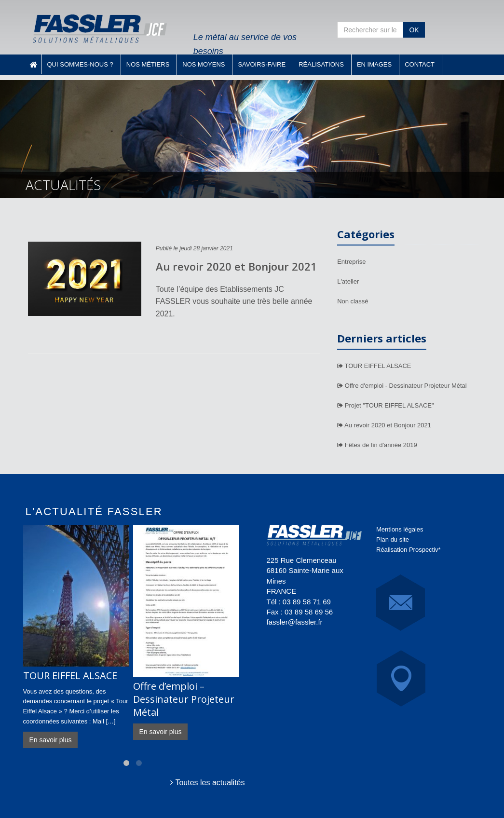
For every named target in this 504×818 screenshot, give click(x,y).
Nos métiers (148, 64)
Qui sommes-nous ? (80, 64)
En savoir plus (51, 740)
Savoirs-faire (262, 64)
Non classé (353, 301)
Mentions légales (400, 529)
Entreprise (351, 262)
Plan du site (393, 539)
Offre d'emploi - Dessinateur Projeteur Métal (402, 386)
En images (374, 64)
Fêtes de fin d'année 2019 (377, 445)
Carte (401, 678)
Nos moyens (204, 64)
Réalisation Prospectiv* (409, 550)
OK (414, 30)
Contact (420, 64)
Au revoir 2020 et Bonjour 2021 (236, 266)
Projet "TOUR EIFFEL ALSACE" (385, 405)
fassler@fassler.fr (295, 622)
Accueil (33, 64)
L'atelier (348, 281)
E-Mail (401, 603)
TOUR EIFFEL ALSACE (374, 366)
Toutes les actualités (207, 783)
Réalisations (321, 64)
